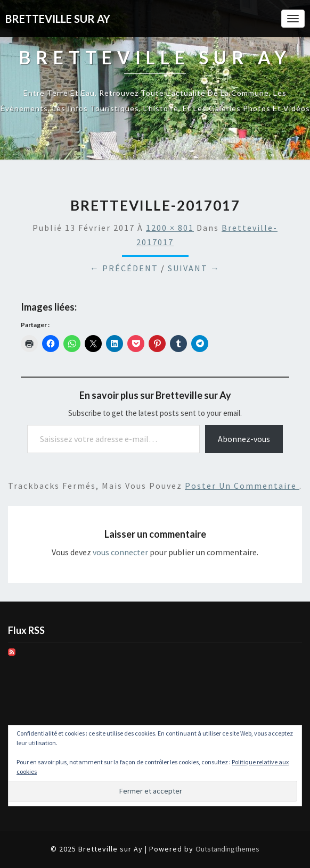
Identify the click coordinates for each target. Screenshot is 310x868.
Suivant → (194, 268)
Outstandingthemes (227, 849)
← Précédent (124, 268)
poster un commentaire (242, 486)
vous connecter (120, 552)
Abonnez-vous (244, 439)
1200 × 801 (170, 228)
